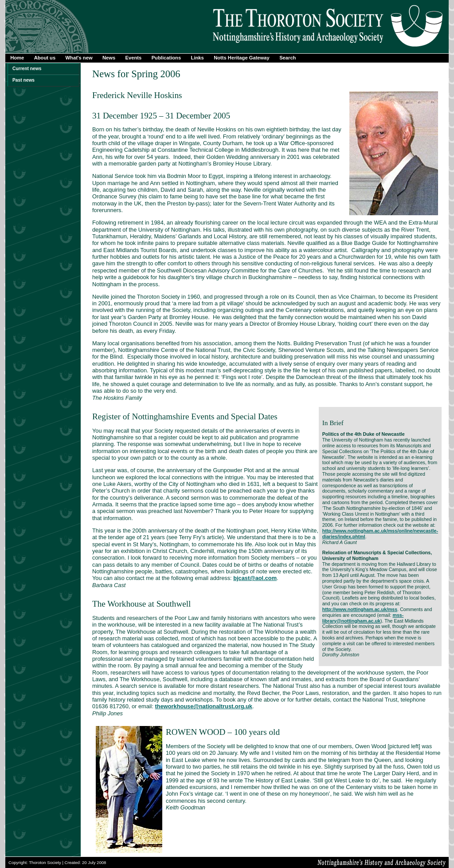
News (109, 58)
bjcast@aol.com (255, 578)
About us (45, 58)
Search (288, 58)
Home (17, 58)
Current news (27, 69)
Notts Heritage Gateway (242, 58)
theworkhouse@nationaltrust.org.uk (204, 706)
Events (134, 58)
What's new (79, 58)
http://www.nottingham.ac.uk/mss (360, 609)
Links (198, 58)
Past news (23, 80)
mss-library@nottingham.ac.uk (363, 618)
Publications (166, 58)
